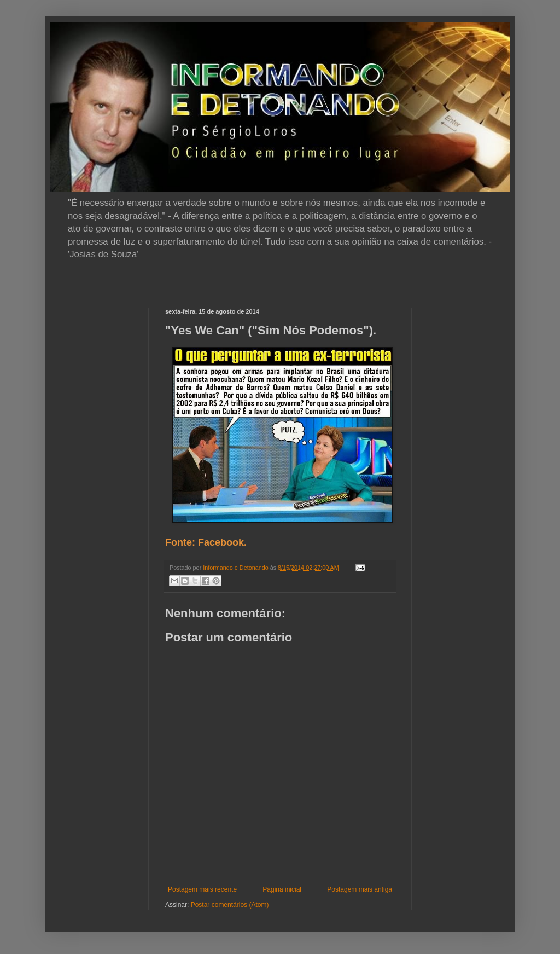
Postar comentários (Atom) (230, 905)
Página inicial (282, 889)
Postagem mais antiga (360, 889)
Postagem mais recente (202, 889)
